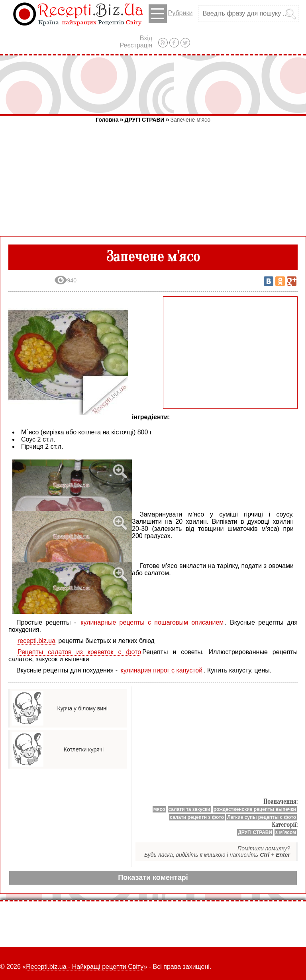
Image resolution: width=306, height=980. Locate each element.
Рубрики (171, 14)
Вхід (146, 38)
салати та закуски (189, 809)
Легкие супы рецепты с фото (262, 817)
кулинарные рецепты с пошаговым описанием (152, 622)
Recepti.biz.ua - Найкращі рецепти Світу (85, 967)
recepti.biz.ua (36, 641)
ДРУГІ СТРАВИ (144, 120)
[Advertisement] (153, 85)
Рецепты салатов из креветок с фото (79, 652)
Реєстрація (136, 45)
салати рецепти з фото (197, 817)
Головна (107, 120)
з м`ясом (286, 832)
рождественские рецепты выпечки (255, 809)
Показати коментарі (153, 877)
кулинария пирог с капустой (162, 670)
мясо (159, 809)
